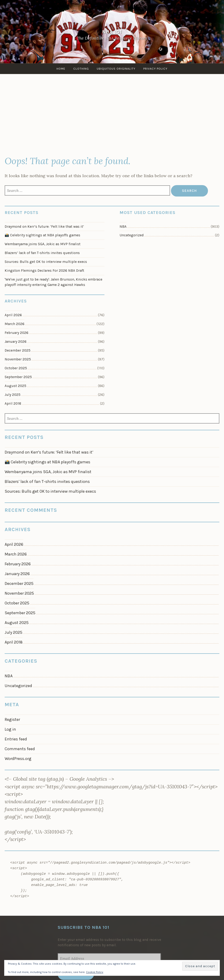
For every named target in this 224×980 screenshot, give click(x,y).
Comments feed (20, 749)
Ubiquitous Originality (116, 69)
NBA (123, 227)
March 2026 (15, 324)
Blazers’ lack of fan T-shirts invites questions (42, 253)
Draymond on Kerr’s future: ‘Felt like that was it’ (44, 227)
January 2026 (16, 342)
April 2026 (13, 315)
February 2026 (17, 333)
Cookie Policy (95, 972)
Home (61, 69)
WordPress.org (18, 759)
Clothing (81, 69)
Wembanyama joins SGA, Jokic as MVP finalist (43, 244)
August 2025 (15, 386)
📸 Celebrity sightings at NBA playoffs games (42, 235)
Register (12, 719)
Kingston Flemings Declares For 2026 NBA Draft (44, 271)
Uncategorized (132, 235)
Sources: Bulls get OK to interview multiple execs (46, 262)
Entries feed (16, 739)
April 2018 (13, 404)
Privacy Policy (155, 69)
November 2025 (18, 359)
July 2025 (13, 395)
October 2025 (16, 368)
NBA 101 (112, 32)
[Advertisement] (112, 116)
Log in (10, 729)
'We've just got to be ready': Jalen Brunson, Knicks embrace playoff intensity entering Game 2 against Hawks (53, 282)
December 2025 (18, 350)
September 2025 (18, 377)
